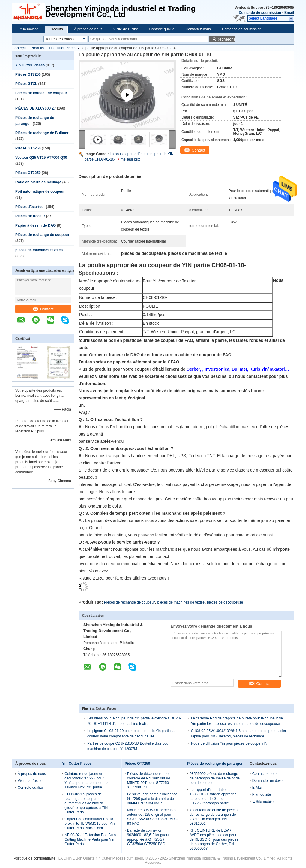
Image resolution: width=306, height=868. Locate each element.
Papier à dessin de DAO (36, 225)
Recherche (225, 39)
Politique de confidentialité (34, 858)
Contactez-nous (198, 29)
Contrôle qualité (162, 29)
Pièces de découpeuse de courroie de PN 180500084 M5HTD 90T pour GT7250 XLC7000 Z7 (149, 781)
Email (289, 13)
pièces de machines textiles (39, 250)
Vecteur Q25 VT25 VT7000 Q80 (41, 158)
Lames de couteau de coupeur (41, 93)
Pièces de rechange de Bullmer (42, 133)
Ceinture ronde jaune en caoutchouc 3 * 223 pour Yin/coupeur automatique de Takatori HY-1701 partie (87, 781)
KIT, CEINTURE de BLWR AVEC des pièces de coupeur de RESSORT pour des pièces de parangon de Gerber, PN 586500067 (214, 839)
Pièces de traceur (30, 216)
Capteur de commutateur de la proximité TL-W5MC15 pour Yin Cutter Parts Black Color (90, 824)
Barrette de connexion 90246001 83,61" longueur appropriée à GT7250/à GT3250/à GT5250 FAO (148, 837)
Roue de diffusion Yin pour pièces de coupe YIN (229, 743)
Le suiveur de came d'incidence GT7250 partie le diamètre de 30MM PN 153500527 (152, 799)
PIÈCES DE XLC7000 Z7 (36, 108)
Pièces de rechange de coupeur (42, 235)
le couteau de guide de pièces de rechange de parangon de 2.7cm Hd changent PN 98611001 (213, 817)
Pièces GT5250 (28, 148)
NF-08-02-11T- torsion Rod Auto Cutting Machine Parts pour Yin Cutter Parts (90, 839)
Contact (43, 309)
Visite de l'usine (126, 29)
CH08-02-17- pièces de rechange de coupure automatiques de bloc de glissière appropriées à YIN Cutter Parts (86, 803)
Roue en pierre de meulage (38, 182)
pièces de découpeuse (225, 602)
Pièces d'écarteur (30, 207)
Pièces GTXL (26, 84)
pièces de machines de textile (181, 602)
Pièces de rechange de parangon (215, 764)
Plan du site (262, 794)
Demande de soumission (260, 13)
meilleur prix (130, 159)
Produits (56, 29)
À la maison (29, 29)
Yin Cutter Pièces (62, 48)
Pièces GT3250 (28, 173)
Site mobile (263, 802)
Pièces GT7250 (28, 74)
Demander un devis (268, 781)
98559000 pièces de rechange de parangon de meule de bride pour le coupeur (215, 778)
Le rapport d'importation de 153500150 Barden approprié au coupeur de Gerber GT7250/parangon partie (213, 796)
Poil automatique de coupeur (40, 191)
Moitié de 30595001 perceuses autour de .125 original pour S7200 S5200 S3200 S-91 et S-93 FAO (152, 817)
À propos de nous (88, 29)
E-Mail (257, 788)
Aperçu (20, 48)
